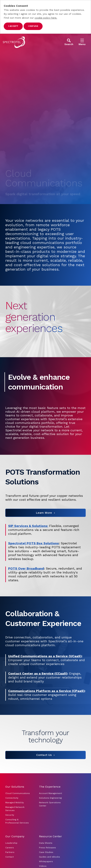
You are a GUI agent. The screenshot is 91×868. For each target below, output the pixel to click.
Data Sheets (46, 843)
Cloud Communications (18, 793)
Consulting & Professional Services (17, 821)
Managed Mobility (15, 803)
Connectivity (12, 798)
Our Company (15, 836)
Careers (10, 848)
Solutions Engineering (50, 798)
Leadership (11, 843)
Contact (9, 857)
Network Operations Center (50, 804)
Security (10, 815)
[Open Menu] (82, 42)
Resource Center (50, 836)
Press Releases (47, 848)
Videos (43, 866)
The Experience (50, 787)
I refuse (33, 26)
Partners (10, 852)
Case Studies (46, 852)
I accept (13, 26)
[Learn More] (46, 513)
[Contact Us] (46, 755)
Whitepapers (46, 861)
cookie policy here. (46, 18)
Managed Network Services (15, 809)
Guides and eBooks (49, 857)
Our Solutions (15, 787)
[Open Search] (69, 42)
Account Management (51, 793)
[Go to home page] (14, 42)
